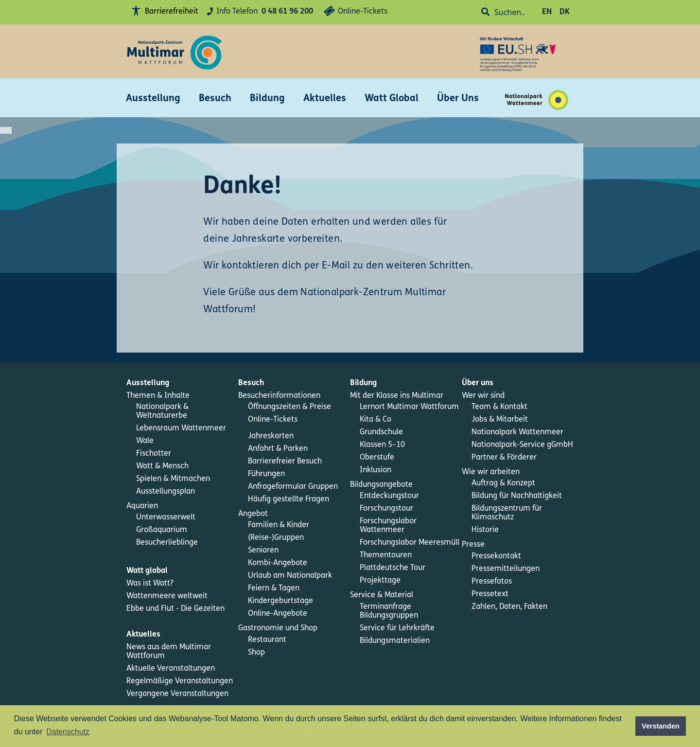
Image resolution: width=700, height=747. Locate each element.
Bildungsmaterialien (395, 641)
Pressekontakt (496, 556)
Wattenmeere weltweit (167, 596)
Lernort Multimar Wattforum (409, 407)
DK (565, 12)
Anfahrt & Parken (278, 449)
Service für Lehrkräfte (397, 628)
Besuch (215, 99)
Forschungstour (386, 509)
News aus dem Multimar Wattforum (169, 652)
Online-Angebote (278, 614)
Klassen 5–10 (382, 445)
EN (547, 12)
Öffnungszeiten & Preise (289, 407)
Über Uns (458, 99)
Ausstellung (153, 99)
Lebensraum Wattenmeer (181, 428)
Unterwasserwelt (166, 517)
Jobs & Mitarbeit (500, 420)
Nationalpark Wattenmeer (517, 432)
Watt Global (392, 99)
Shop (256, 653)
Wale (145, 441)
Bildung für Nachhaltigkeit (517, 496)
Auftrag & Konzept (503, 483)
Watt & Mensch (162, 466)
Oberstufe (377, 458)
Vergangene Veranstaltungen (177, 694)
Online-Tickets (354, 12)
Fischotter (154, 454)
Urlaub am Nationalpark (290, 576)
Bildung (267, 99)
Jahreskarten (271, 436)
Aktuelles (325, 99)
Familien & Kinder (279, 525)
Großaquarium (162, 530)
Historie (485, 530)
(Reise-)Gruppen (276, 538)
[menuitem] (182, 383)
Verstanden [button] (661, 726)
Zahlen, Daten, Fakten (509, 607)
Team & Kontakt (499, 407)
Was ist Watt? (150, 584)
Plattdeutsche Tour (393, 568)
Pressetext (490, 594)
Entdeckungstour (389, 496)
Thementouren (386, 555)
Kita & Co (376, 420)
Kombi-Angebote (278, 563)
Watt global (147, 571)
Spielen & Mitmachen (173, 479)
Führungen (266, 474)
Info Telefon (258, 12)
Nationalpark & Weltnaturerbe (162, 411)
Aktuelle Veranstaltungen (171, 669)
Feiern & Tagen (274, 588)
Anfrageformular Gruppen (293, 487)
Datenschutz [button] (68, 732)
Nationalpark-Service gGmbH (522, 445)
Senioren (263, 551)
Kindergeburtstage (280, 601)
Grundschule (381, 432)
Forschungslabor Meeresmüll (410, 543)
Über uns (478, 383)
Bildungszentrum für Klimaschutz (507, 513)
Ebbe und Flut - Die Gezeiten (175, 609)
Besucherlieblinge (167, 543)
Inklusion (376, 470)
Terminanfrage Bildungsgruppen (389, 611)
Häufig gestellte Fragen (289, 499)
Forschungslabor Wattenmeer (388, 526)
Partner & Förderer (504, 458)
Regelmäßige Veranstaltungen (180, 681)
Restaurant (267, 640)
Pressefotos (492, 582)
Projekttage (380, 581)
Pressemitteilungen (506, 569)
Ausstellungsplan (166, 492)
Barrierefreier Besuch (285, 462)
